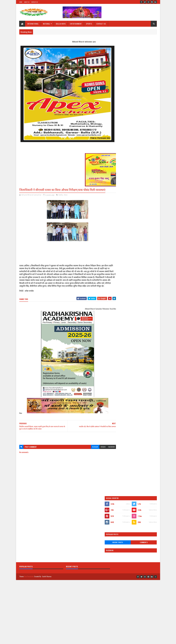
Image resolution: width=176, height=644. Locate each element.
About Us (27, 2)
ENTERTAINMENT (76, 24)
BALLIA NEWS (61, 24)
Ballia (61, 195)
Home (21, 2)
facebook (106, 450)
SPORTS (89, 24)
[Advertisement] (65, 440)
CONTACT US (101, 24)
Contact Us (35, 2)
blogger (90, 450)
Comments (146, 87)
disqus (98, 450)
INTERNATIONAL (33, 24)
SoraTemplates (29, 513)
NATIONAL (47, 24)
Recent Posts (126, 87)
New (66, 195)
